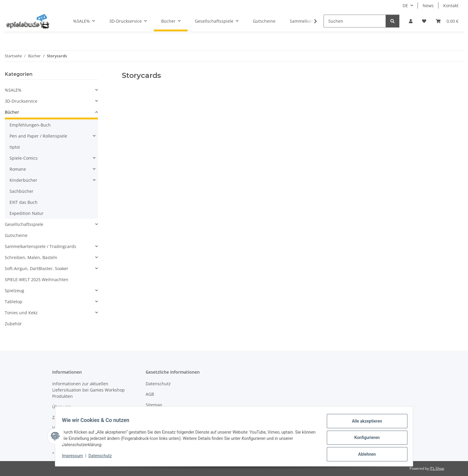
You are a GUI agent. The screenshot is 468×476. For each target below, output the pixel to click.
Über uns (61, 407)
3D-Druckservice (21, 101)
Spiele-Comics (24, 158)
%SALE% (13, 90)
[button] (411, 21)
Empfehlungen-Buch (30, 125)
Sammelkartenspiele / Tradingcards (40, 246)
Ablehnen (364, 455)
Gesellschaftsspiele (24, 224)
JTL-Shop (437, 468)
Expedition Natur (27, 213)
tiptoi (15, 147)
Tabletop (14, 302)
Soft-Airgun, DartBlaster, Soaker (37, 268)
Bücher (12, 112)
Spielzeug (14, 291)
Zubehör (13, 324)
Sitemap (154, 405)
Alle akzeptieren (364, 424)
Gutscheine (16, 235)
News (428, 6)
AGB (150, 394)
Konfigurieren (364, 439)
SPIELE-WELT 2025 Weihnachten (37, 279)
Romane (18, 169)
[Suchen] (355, 21)
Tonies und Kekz (21, 313)
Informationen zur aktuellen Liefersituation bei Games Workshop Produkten (88, 390)
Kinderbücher (23, 180)
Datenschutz (103, 457)
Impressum (75, 457)
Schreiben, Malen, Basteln (31, 257)
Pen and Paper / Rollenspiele (38, 136)
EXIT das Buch (24, 202)
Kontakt (451, 6)
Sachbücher (21, 191)
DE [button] (405, 6)
